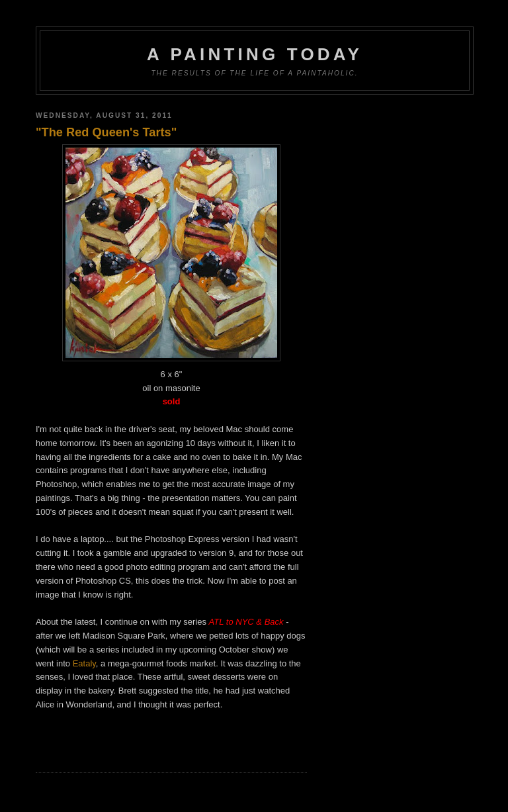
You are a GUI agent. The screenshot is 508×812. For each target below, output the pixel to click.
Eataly (84, 663)
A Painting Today (255, 54)
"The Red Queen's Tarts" (106, 132)
